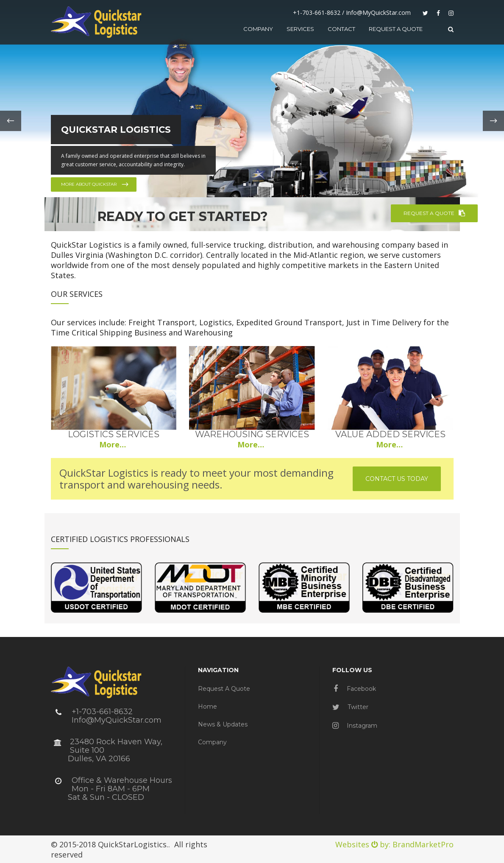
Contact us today (397, 479)
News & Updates (223, 724)
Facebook (355, 689)
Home (207, 707)
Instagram (355, 726)
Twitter (350, 707)
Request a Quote (224, 689)
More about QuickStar (95, 184)
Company (212, 742)
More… (114, 444)
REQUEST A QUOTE (434, 213)
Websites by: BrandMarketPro (394, 844)
